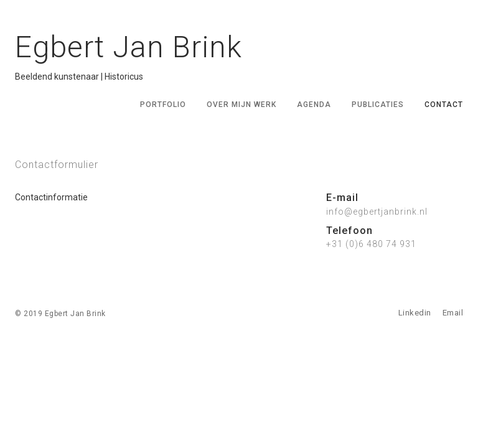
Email (453, 313)
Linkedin (415, 313)
